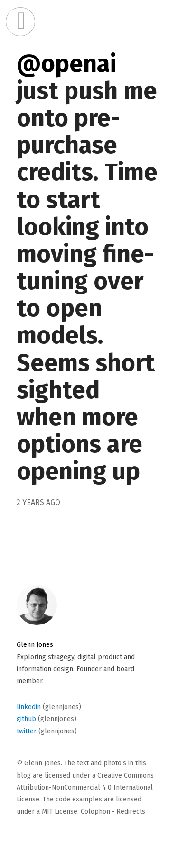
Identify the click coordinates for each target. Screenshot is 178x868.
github (26, 719)
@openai (66, 64)
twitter (27, 731)
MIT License (60, 812)
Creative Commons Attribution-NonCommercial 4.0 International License (85, 788)
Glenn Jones (35, 645)
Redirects (131, 812)
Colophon (95, 812)
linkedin (29, 707)
